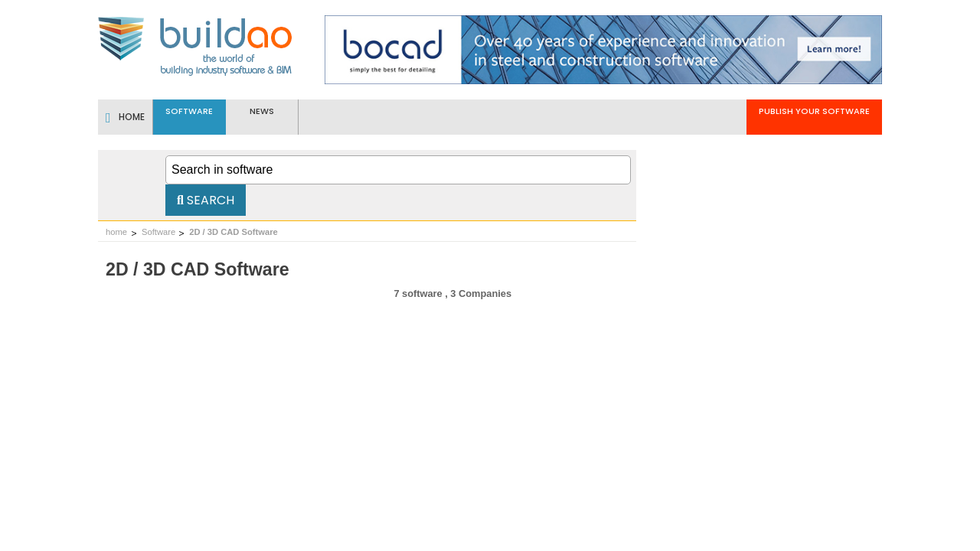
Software (158, 232)
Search (206, 200)
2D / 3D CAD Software (234, 232)
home (116, 232)
